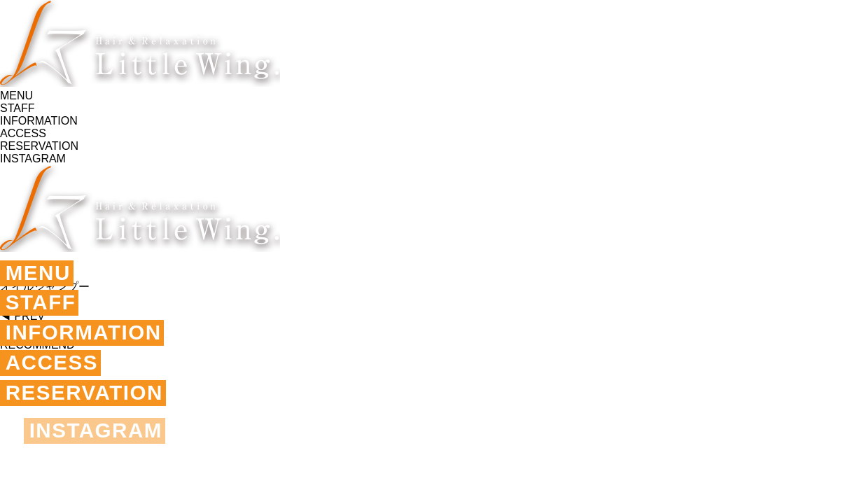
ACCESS (54, 367)
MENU (40, 273)
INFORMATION (87, 336)
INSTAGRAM (99, 437)
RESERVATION (88, 399)
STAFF (42, 304)
